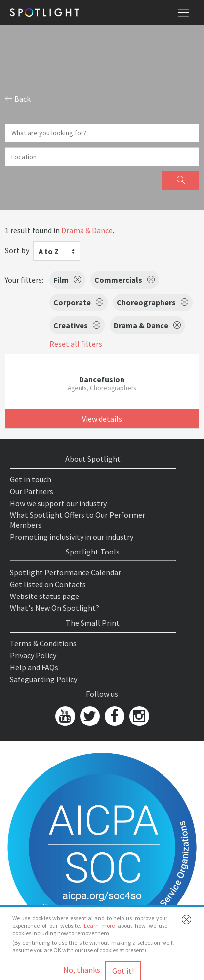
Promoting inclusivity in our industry (72, 537)
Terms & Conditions (43, 643)
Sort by (17, 250)
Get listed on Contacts (48, 584)
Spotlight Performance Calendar (65, 572)
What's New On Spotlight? (55, 608)
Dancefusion (102, 379)
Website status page (44, 596)
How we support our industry (58, 503)
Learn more (99, 925)
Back (18, 99)
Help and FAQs (34, 667)
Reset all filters (76, 344)
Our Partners (32, 491)
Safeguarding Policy (43, 679)
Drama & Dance (87, 230)
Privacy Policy (33, 655)
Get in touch (31, 479)
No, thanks (82, 970)
